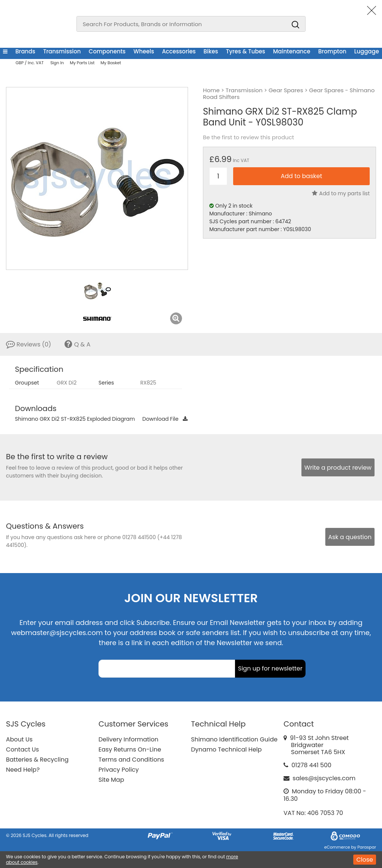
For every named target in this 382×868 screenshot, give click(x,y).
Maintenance (292, 51)
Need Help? (23, 770)
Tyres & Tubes (246, 51)
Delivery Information (128, 739)
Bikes (211, 51)
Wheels (144, 51)
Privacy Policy (119, 770)
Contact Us (22, 749)
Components (107, 51)
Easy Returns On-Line (130, 749)
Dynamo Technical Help (226, 749)
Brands (25, 51)
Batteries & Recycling (37, 760)
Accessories (179, 51)
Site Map (111, 780)
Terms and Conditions (131, 760)
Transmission (62, 51)
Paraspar (367, 847)
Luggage (367, 51)
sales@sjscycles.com (324, 778)
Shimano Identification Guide (234, 739)
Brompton (332, 51)
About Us (19, 739)
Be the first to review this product (248, 137)
